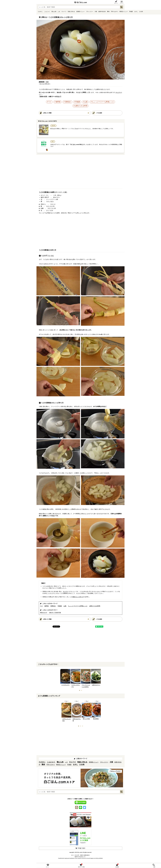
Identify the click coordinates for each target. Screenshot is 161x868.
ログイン (116, 3)
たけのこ (40, 12)
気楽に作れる (71, 12)
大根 (96, 12)
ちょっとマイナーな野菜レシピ (103, 102)
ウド (50, 102)
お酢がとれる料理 (81, 106)
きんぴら (118, 92)
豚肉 (108, 12)
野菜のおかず (44, 613)
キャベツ (64, 12)
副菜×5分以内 (102, 12)
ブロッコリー (90, 12)
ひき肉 (141, 12)
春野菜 (58, 102)
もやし (136, 12)
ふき (59, 12)
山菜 (86, 102)
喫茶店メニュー (124, 12)
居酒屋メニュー (80, 12)
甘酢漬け (68, 102)
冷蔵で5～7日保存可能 (55, 613)
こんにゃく (47, 12)
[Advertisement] (81, 172)
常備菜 (131, 12)
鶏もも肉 (54, 12)
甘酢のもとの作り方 (78, 597)
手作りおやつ (114, 12)
